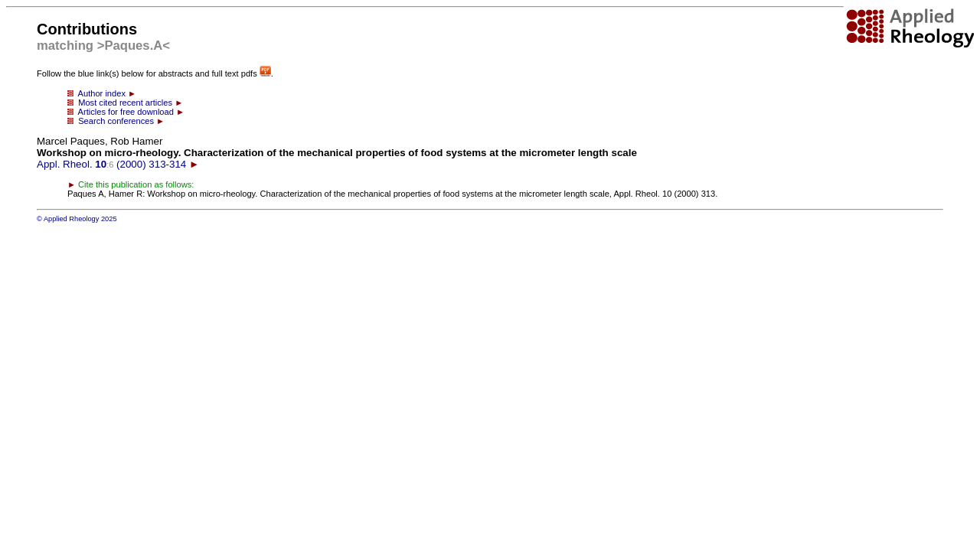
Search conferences (116, 121)
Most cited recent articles (125, 103)
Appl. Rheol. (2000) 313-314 (337, 153)
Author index (102, 93)
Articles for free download (126, 112)
